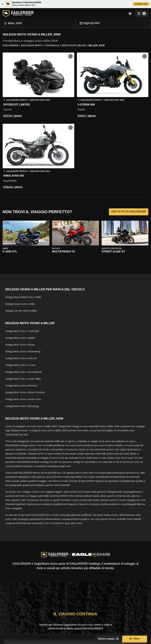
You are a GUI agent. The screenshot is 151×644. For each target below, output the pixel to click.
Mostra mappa (108, 639)
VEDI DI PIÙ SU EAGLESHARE (129, 212)
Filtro (135, 639)
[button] (38, 85)
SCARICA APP (141, 4)
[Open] (75, 23)
